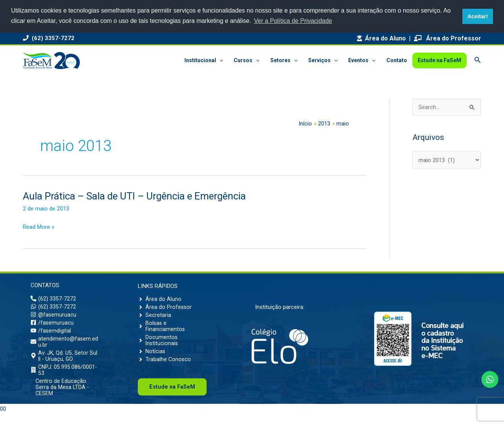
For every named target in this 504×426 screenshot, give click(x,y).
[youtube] (51, 334)
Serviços (323, 60)
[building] (65, 378)
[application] (220, 60)
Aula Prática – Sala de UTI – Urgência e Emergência (134, 196)
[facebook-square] (52, 326)
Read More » (39, 227)
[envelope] (65, 347)
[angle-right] (160, 299)
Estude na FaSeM (439, 60)
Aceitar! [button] (478, 16)
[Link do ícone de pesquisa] (478, 60)
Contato (397, 60)
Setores (284, 60)
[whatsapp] (53, 308)
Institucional (204, 60)
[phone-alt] (53, 299)
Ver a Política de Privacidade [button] (293, 21)
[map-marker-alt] (65, 362)
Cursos (246, 60)
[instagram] (54, 317)
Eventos (362, 60)
